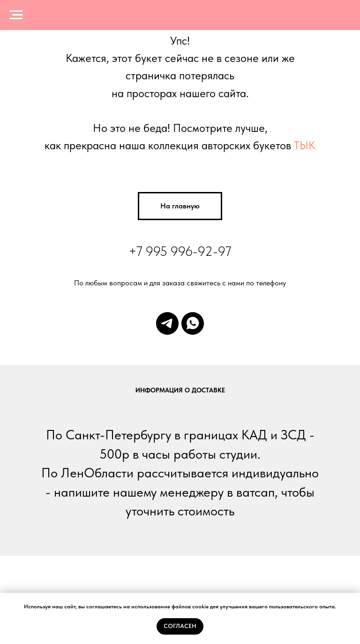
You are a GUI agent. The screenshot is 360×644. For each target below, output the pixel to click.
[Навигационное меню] (16, 15)
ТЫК (305, 145)
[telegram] (167, 323)
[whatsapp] (193, 323)
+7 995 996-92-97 (180, 251)
